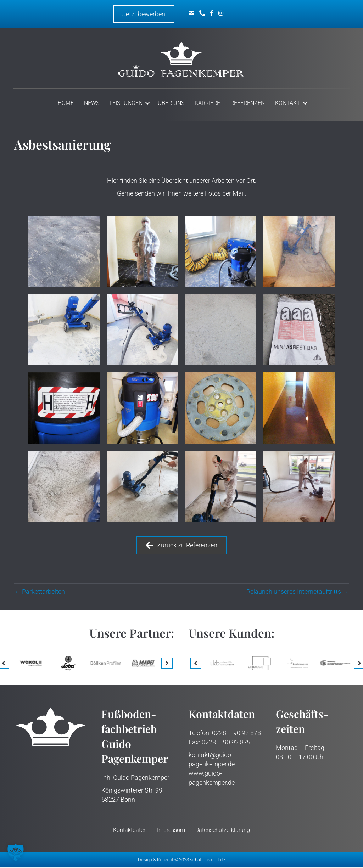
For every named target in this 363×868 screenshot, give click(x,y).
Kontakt (288, 104)
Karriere (207, 104)
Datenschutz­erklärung (223, 831)
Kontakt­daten (130, 831)
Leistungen (126, 104)
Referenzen (248, 104)
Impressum (171, 831)
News (92, 104)
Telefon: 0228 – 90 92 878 (225, 734)
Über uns (171, 104)
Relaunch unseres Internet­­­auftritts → (298, 593)
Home (66, 104)
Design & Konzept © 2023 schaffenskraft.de (181, 861)
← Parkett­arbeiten (40, 593)
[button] (147, 104)
